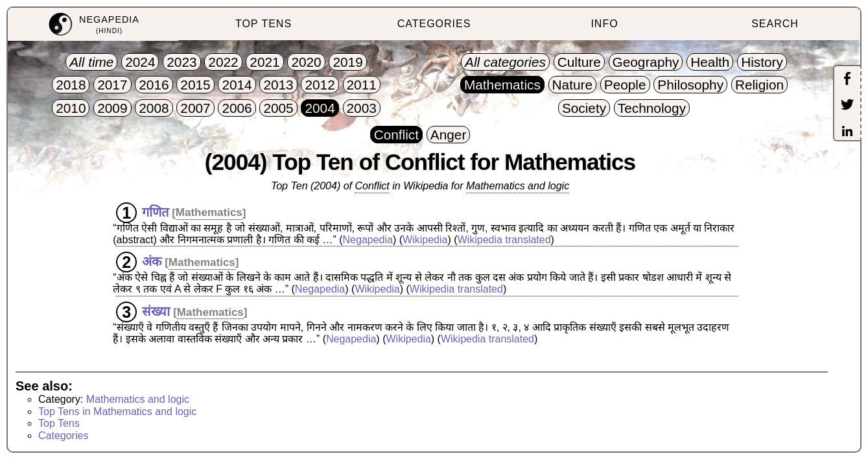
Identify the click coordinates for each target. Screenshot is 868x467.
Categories (63, 436)
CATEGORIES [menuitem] (434, 24)
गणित (155, 211)
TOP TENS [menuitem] (264, 24)
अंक (152, 261)
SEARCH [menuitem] (775, 24)
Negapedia (368, 240)
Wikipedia (425, 240)
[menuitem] (93, 24)
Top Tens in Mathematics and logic (117, 412)
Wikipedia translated (504, 240)
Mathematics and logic (518, 186)
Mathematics (209, 212)
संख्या (156, 311)
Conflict (372, 186)
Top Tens (59, 423)
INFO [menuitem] (604, 24)
